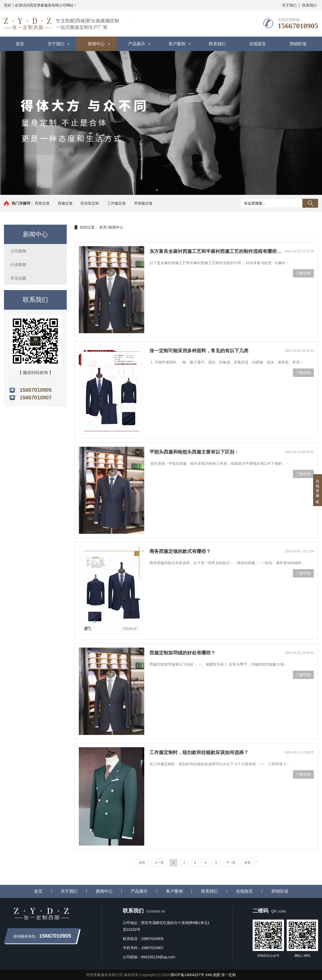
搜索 (310, 203)
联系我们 (309, 5)
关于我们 (289, 5)
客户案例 (177, 44)
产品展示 (137, 44)
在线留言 (258, 44)
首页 (20, 44)
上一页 (159, 863)
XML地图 (213, 975)
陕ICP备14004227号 (187, 975)
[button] (157, 190)
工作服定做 (116, 203)
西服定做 (65, 203)
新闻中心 (96, 44)
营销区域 (298, 44)
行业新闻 (18, 265)
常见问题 (18, 278)
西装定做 (42, 203)
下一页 (231, 863)
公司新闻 (18, 251)
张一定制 (229, 975)
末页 (247, 863)
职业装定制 (90, 203)
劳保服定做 (143, 203)
